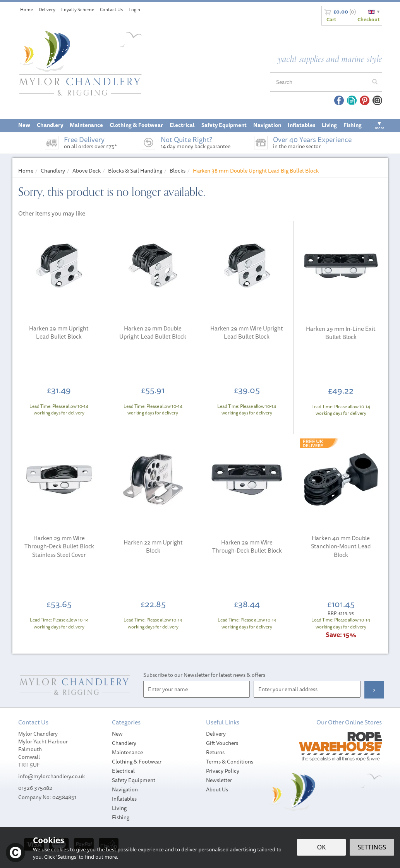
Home (27, 9)
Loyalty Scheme (78, 9)
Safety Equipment (134, 780)
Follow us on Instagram (377, 100)
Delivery (216, 734)
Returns (215, 752)
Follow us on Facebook (339, 100)
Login (134, 9)
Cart (331, 19)
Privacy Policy (223, 771)
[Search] (319, 82)
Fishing (121, 817)
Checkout (368, 19)
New (117, 734)
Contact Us (111, 9)
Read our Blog (352, 100)
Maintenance (127, 752)
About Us (217, 789)
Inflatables (124, 799)
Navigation (125, 789)
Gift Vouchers (222, 743)
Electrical (123, 771)
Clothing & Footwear (137, 762)
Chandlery (124, 743)
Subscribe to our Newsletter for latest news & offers (204, 675)
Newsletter (219, 780)
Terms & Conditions (230, 762)
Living (119, 808)
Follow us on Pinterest (365, 100)
